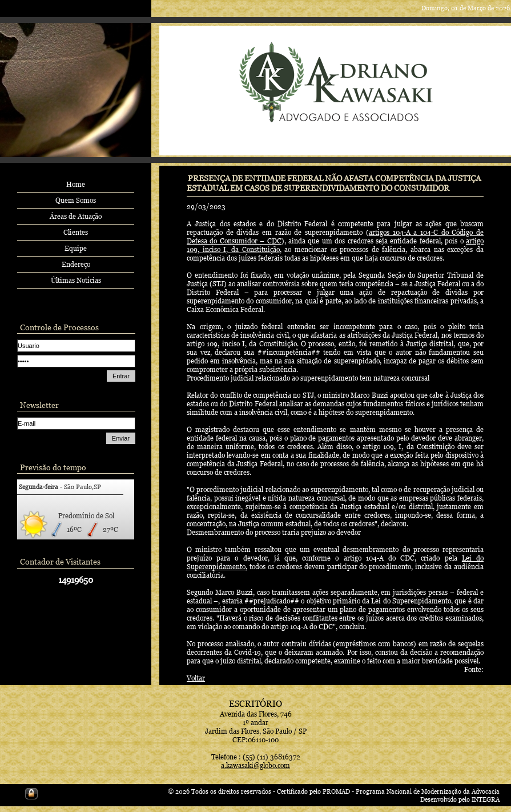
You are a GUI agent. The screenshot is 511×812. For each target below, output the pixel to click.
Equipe (76, 248)
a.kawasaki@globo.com (255, 765)
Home (76, 184)
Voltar (196, 678)
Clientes (76, 232)
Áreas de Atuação (76, 216)
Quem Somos (76, 200)
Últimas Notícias (76, 280)
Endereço (76, 264)
